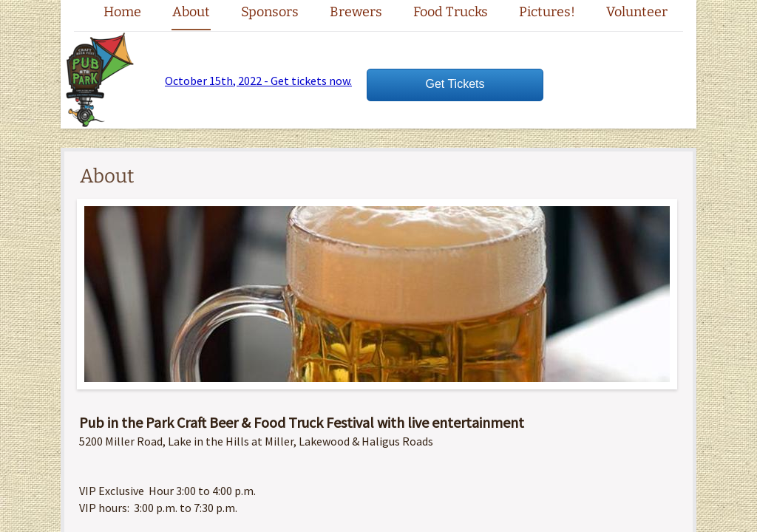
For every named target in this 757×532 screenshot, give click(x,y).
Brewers (356, 12)
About (191, 12)
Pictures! (547, 12)
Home (122, 12)
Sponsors (270, 12)
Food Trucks (451, 12)
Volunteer (637, 12)
